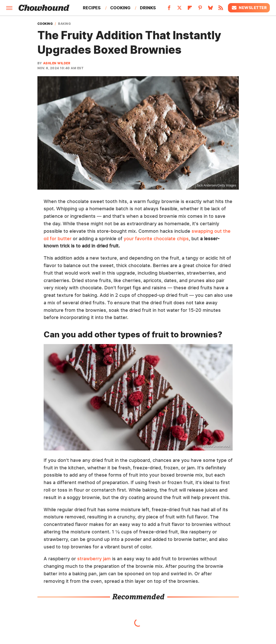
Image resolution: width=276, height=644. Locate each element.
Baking (64, 24)
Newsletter (249, 8)
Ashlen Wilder (57, 63)
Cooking (120, 8)
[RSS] (221, 9)
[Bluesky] (210, 9)
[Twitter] (179, 9)
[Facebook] (169, 9)
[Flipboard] (190, 9)
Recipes (92, 8)
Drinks (148, 8)
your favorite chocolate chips (156, 239)
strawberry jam (94, 559)
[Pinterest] (200, 9)
